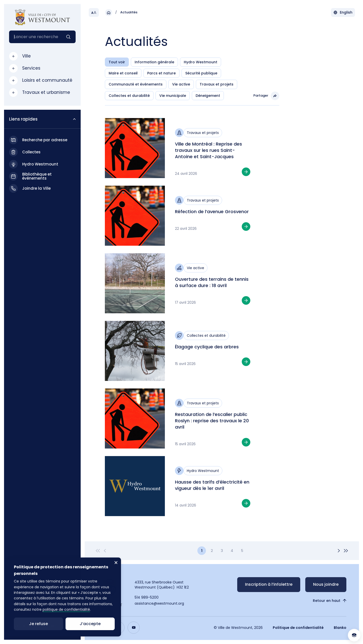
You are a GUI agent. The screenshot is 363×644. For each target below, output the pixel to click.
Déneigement (208, 96)
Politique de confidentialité (298, 628)
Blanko (340, 628)
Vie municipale (173, 96)
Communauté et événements (136, 84)
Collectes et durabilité (129, 96)
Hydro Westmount (201, 62)
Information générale (154, 62)
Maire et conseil (123, 73)
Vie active (181, 84)
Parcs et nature (161, 73)
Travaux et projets (217, 84)
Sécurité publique (201, 73)
